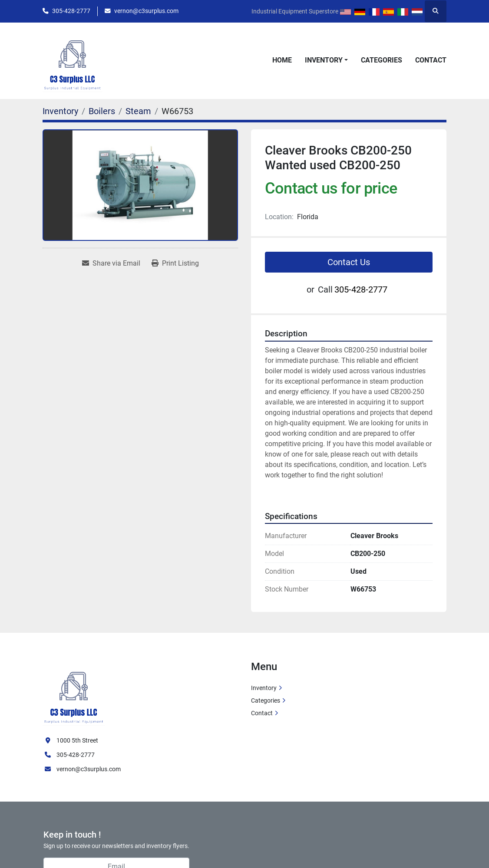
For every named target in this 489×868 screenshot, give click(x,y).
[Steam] (138, 111)
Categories (382, 60)
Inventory (324, 60)
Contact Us (349, 262)
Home (282, 60)
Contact (431, 60)
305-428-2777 (71, 11)
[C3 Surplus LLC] (74, 693)
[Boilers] (102, 111)
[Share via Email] (111, 263)
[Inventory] (60, 111)
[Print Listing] (175, 263)
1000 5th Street (77, 740)
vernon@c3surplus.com (146, 11)
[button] (326, 60)
